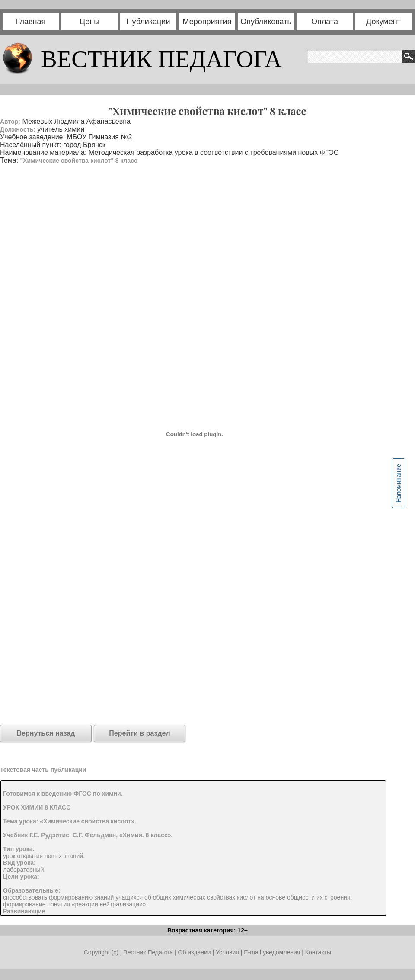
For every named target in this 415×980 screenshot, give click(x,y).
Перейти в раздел (139, 733)
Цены (89, 22)
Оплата (325, 22)
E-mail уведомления (272, 952)
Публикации (148, 22)
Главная (31, 22)
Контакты (318, 952)
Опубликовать (266, 22)
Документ (383, 22)
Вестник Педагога (149, 952)
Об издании (195, 952)
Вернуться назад (46, 733)
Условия (228, 952)
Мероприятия (207, 22)
